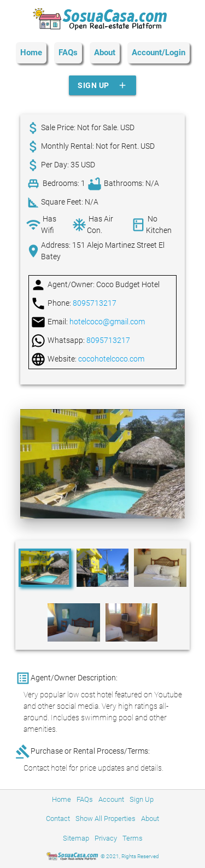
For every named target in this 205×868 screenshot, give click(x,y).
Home (31, 53)
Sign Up (102, 85)
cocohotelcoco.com (111, 359)
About (105, 53)
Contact (58, 819)
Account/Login (159, 53)
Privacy (106, 838)
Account (111, 799)
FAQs (68, 53)
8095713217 (95, 303)
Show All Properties (106, 819)
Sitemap (76, 838)
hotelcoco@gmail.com (107, 322)
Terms (133, 838)
